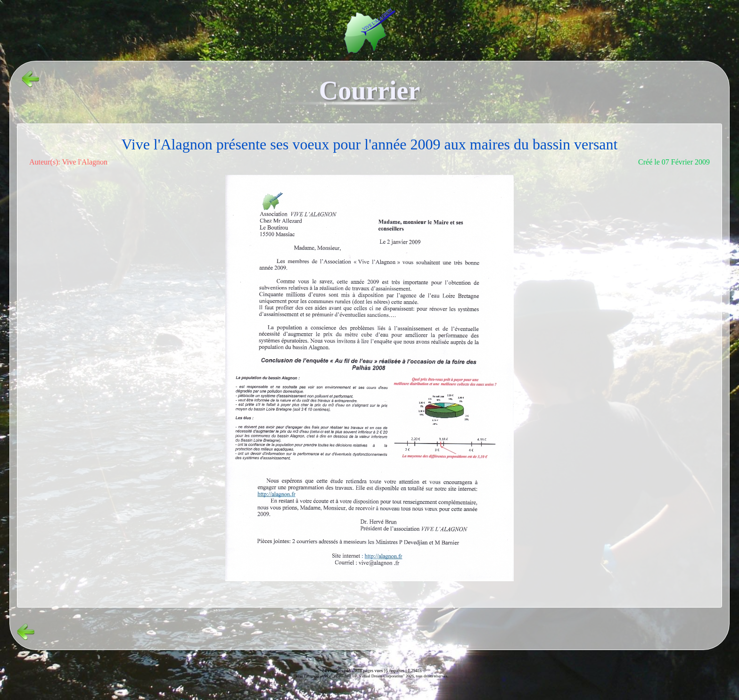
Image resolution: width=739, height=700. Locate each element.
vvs (325, 676)
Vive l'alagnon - (309, 676)
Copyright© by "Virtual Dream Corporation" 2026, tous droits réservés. (390, 676)
